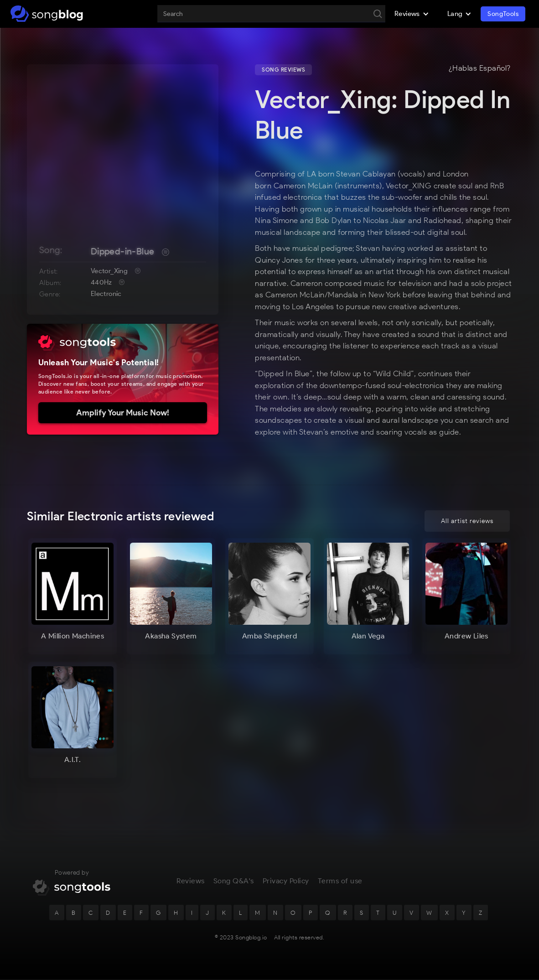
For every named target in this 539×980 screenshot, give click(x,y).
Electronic (106, 294)
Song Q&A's (234, 882)
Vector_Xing (109, 271)
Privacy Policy (286, 882)
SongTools (503, 14)
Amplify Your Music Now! (123, 413)
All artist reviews (467, 521)
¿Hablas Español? (480, 68)
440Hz (101, 282)
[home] (47, 14)
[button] (412, 14)
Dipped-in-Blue (123, 251)
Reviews (191, 882)
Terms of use (340, 882)
